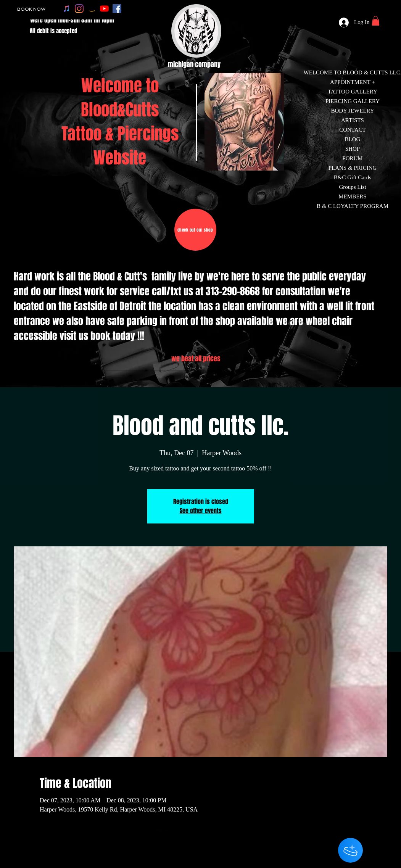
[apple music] (67, 9)
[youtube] (104, 9)
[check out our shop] (195, 230)
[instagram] (79, 9)
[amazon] (92, 9)
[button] (376, 21)
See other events (201, 511)
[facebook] (117, 9)
